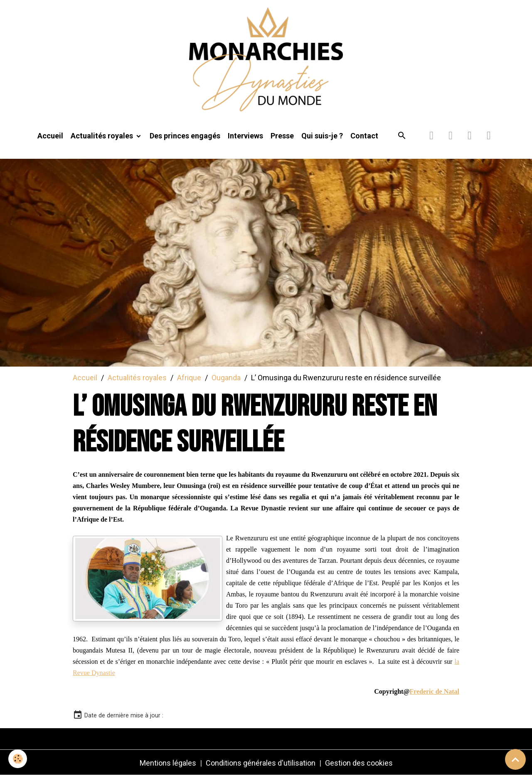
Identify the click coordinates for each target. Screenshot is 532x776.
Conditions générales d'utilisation (261, 763)
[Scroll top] (515, 759)
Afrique (189, 378)
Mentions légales (168, 763)
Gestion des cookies (359, 763)
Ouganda (226, 378)
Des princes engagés (185, 136)
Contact (364, 136)
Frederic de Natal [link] (434, 691)
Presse (282, 136)
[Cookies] (18, 759)
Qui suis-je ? (322, 136)
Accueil (50, 136)
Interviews (245, 136)
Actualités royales (103, 136)
